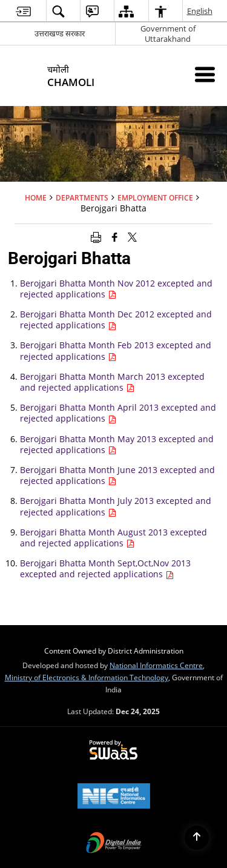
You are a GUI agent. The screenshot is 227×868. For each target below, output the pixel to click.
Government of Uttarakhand (168, 34)
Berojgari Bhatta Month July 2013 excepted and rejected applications (116, 506)
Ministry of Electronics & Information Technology (87, 677)
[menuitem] (23, 11)
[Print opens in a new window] (96, 236)
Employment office (155, 197)
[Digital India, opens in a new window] (114, 844)
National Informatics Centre (156, 665)
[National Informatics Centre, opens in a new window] (114, 797)
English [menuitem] (200, 11)
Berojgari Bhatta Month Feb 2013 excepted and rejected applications (116, 350)
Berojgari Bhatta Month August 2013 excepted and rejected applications (113, 538)
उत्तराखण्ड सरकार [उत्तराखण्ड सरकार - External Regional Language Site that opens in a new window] (60, 33)
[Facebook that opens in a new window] (115, 236)
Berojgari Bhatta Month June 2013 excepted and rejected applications (117, 475)
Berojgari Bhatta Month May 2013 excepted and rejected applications (117, 444)
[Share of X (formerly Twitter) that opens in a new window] (132, 236)
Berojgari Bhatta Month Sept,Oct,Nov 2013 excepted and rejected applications (105, 568)
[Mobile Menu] (205, 74)
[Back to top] (197, 838)
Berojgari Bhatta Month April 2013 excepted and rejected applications (118, 413)
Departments (82, 197)
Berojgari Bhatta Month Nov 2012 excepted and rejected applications (116, 289)
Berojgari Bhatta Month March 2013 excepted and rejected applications (112, 382)
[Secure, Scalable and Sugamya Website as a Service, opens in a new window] (113, 750)
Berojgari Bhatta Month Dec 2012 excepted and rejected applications (116, 320)
